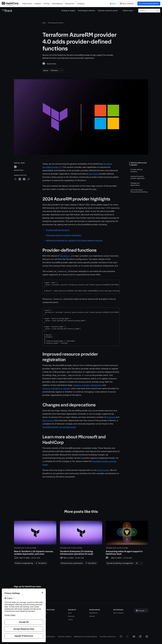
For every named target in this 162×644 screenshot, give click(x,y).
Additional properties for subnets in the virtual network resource (74, 240)
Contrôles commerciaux (108, 636)
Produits (38, 4)
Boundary (71, 616)
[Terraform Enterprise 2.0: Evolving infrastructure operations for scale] (81, 540)
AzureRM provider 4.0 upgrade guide (59, 427)
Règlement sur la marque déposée (85, 636)
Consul (70, 620)
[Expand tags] (62, 70)
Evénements (93, 613)
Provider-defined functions (58, 230)
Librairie (92, 616)
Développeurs (57, 4)
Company (81, 4)
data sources (48, 420)
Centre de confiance (65, 636)
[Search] (158, 11)
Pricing (46, 4)
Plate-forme (27, 4)
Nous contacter (118, 613)
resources (111, 417)
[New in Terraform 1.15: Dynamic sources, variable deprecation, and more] (35, 540)
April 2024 (93, 174)
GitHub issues (103, 470)
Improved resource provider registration (64, 235)
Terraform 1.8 (66, 256)
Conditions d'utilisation (47, 636)
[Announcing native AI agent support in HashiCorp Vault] (127, 540)
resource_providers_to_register (56, 388)
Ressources (70, 4)
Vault (70, 613)
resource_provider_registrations (88, 385)
